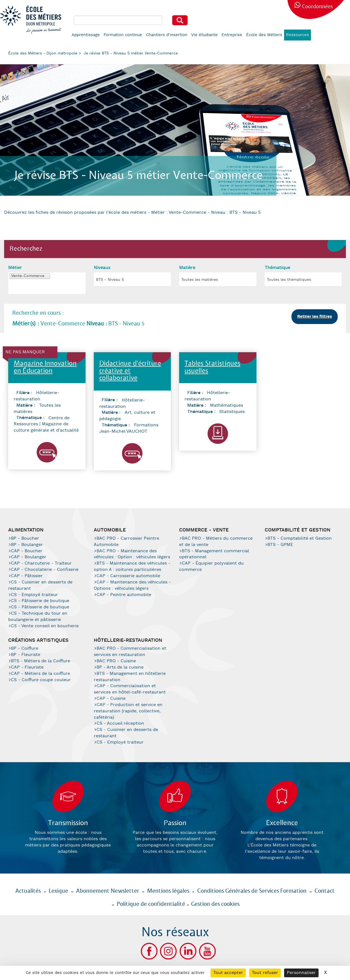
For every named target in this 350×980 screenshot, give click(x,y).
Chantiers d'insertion (167, 35)
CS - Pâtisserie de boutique (40, 601)
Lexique (58, 891)
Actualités (28, 891)
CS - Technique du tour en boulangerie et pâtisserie (38, 617)
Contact (325, 891)
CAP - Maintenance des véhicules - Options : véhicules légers (132, 585)
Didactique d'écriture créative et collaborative (130, 371)
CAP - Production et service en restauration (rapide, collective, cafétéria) (128, 711)
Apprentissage (86, 35)
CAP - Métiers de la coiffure (40, 674)
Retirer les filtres (315, 316)
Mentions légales (168, 891)
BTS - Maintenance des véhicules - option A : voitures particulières (132, 566)
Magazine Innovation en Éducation (45, 367)
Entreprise (232, 35)
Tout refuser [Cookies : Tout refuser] (265, 973)
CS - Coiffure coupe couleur (41, 680)
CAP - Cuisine (111, 699)
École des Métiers (264, 35)
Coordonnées (317, 7)
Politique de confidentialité (151, 904)
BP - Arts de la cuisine (120, 667)
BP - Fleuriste (26, 655)
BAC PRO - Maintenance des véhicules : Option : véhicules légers (132, 554)
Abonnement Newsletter (108, 891)
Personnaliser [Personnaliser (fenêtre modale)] (301, 973)
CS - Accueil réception (120, 723)
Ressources (297, 35)
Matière (187, 268)
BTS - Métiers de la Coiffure (40, 661)
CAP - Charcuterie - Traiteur (41, 563)
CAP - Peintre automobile (124, 595)
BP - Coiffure (25, 648)
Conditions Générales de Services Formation (252, 891)
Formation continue (123, 35)
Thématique (277, 268)
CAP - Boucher (27, 551)
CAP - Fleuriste (27, 667)
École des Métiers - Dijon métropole (43, 53)
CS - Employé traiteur (34, 595)
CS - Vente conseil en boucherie (45, 626)
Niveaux (102, 268)
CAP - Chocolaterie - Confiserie (45, 570)
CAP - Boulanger (29, 557)
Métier (15, 268)
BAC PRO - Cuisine (116, 661)
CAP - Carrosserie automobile (128, 576)
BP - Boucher (25, 538)
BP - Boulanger (27, 545)
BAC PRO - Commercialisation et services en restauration (130, 652)
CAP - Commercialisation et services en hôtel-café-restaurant (130, 689)
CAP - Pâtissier (27, 576)
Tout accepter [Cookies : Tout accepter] (228, 973)
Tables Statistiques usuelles (212, 367)
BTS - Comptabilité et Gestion (300, 538)
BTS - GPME (280, 545)
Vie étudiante (204, 35)
